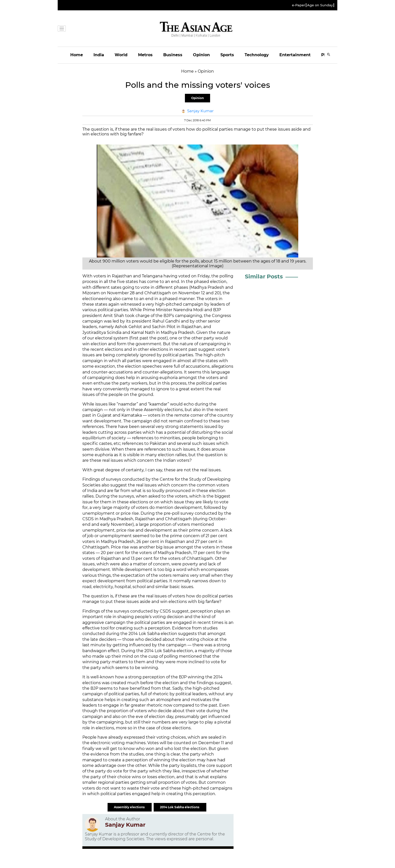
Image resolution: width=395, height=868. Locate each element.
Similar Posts (264, 277)
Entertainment (295, 55)
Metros (145, 55)
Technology (257, 55)
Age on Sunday (320, 5)
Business (173, 55)
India (99, 55)
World (121, 55)
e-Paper (299, 5)
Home (77, 55)
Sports (227, 55)
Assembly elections (130, 807)
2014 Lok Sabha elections (180, 807)
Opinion (201, 55)
